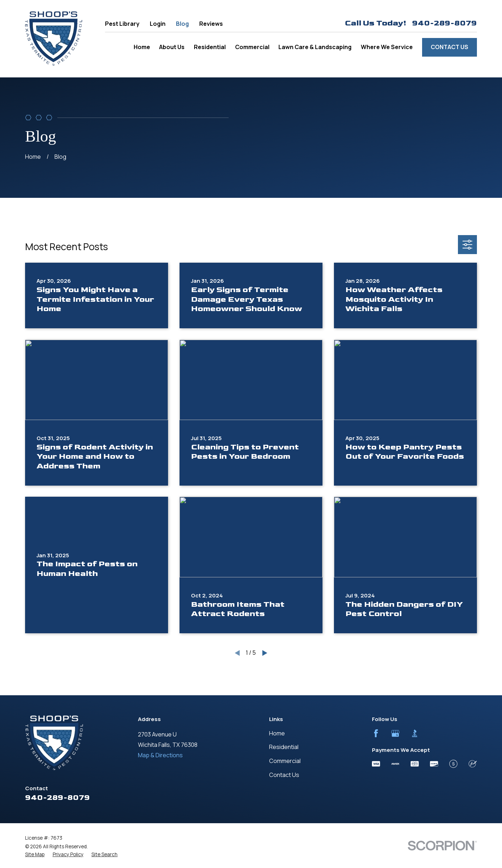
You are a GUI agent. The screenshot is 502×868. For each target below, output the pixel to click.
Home (277, 733)
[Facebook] (376, 733)
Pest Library (122, 24)
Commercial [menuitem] (252, 47)
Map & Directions (160, 755)
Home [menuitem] (142, 47)
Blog (182, 24)
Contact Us (450, 47)
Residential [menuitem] (210, 47)
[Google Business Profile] (395, 733)
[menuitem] (35, 855)
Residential (284, 747)
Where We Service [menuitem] (387, 47)
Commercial (285, 761)
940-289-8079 (444, 23)
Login (158, 24)
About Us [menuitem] (172, 47)
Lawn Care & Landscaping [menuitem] (315, 47)
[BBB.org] (415, 733)
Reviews (211, 24)
